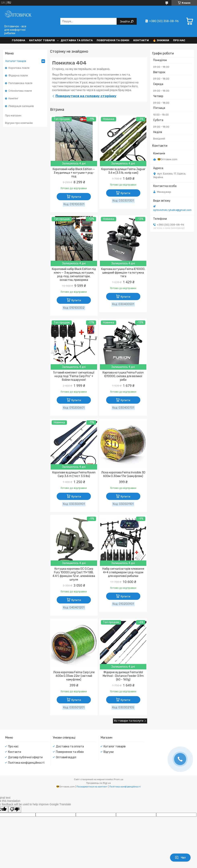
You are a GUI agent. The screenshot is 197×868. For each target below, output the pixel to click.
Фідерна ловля (18, 75)
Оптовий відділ (66, 757)
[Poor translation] (15, 809)
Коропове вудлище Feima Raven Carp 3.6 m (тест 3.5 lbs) (74, 474)
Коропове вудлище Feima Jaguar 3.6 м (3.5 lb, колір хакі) (123, 171)
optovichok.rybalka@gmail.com (172, 210)
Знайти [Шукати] (125, 21)
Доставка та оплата (77, 40)
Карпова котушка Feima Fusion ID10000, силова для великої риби (123, 376)
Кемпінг (13, 98)
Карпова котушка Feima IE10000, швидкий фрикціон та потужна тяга (123, 273)
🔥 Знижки (161, 40)
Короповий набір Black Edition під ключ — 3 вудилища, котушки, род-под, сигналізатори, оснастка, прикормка (74, 274)
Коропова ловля (19, 68)
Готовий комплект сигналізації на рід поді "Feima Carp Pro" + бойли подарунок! (74, 376)
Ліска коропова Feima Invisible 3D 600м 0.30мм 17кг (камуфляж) (123, 474)
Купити (76, 197)
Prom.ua (119, 779)
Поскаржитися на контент (92, 787)
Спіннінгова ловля (20, 91)
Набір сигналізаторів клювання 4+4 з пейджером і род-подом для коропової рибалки (123, 572)
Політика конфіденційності (26, 763)
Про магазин (13, 115)
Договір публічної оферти (25, 757)
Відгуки (109, 752)
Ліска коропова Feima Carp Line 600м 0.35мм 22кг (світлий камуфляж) (74, 676)
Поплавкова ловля (20, 83)
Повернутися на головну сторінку (86, 96)
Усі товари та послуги (129, 721)
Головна (18, 40)
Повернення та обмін (113, 40)
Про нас (179, 40)
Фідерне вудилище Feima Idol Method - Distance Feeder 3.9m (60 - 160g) (123, 676)
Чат (180, 858)
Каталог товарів (42, 40)
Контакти (141, 40)
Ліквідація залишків (21, 106)
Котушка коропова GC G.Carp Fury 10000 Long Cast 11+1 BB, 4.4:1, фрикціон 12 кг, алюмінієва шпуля (74, 574)
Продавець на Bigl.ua (98, 783)
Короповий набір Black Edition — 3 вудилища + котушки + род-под (74, 173)
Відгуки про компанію (19, 123)
